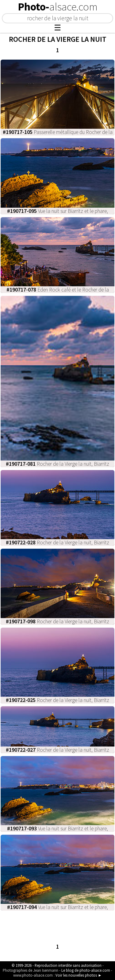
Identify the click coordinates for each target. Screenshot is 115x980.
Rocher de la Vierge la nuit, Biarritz (57, 464)
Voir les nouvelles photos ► (79, 975)
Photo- (58, 7)
